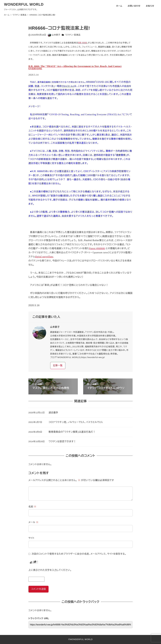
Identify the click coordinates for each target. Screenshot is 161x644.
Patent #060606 (97, 248)
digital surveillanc (44, 257)
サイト (31, 538)
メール (33, 522)
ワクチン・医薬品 (73, 35)
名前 (32, 507)
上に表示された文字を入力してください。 (50, 570)
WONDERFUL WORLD (24, 4)
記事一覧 (58, 365)
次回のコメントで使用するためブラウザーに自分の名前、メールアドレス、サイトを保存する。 (79, 554)
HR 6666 (83, 43)
